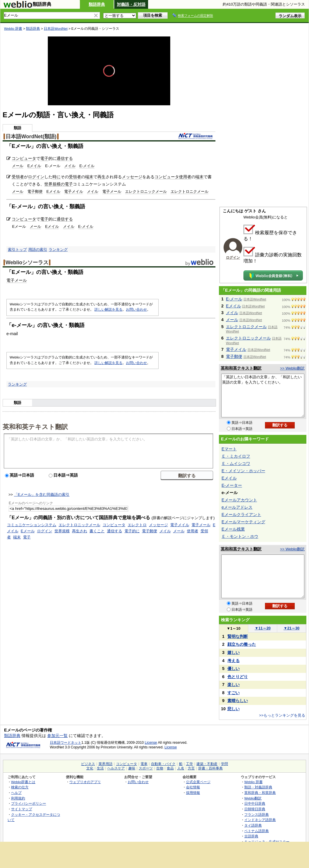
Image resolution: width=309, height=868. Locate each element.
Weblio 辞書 (13, 29)
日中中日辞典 (255, 803)
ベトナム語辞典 (257, 831)
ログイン (36, 177)
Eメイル (34, 166)
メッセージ (132, 177)
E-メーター (232, 485)
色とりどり (238, 677)
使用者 (193, 531)
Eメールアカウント (239, 500)
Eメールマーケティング (243, 522)
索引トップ (17, 250)
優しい (233, 668)
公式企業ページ (198, 782)
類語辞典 (97, 4)
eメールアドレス (237, 507)
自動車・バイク (163, 764)
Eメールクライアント (241, 514)
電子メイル (74, 191)
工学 (189, 764)
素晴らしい (238, 701)
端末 (89, 177)
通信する (65, 158)
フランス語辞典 (257, 814)
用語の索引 (38, 250)
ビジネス (88, 764)
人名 (181, 768)
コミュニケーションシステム (32, 525)
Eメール (28, 531)
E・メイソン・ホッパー (243, 471)
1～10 (233, 628)
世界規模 (62, 531)
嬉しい (233, 652)
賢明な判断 (238, 636)
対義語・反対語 (131, 4)
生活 (100, 768)
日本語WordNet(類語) (31, 136)
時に (57, 177)
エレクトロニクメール (189, 191)
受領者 (18, 177)
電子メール (112, 191)
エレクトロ (137, 525)
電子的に (132, 531)
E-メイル (87, 166)
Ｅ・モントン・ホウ (240, 536)
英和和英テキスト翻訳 (35, 426)
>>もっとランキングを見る (282, 715)
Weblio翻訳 (253, 798)
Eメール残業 (233, 529)
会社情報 (193, 787)
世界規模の (55, 184)
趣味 (132, 768)
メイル (70, 166)
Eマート (229, 449)
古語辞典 (251, 836)
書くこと (97, 531)
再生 (101, 177)
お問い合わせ (136, 309)
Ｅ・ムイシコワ (236, 463)
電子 (44, 158)
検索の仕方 (20, 787)
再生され (80, 531)
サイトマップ (22, 809)
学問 (224, 764)
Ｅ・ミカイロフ (236, 456)
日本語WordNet (56, 29)
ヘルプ (16, 793)
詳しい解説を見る (108, 309)
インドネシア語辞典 (260, 820)
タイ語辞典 (253, 825)
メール (18, 166)
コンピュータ (24, 158)
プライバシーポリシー (29, 803)
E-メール (234, 299)
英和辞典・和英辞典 (260, 793)
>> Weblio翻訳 (292, 368)
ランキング (58, 250)
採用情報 (193, 793)
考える (233, 661)
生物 (160, 768)
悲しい (233, 709)
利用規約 (18, 798)
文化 (90, 768)
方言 (191, 768)
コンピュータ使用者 (173, 177)
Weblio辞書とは (23, 782)
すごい (233, 693)
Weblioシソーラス (27, 262)
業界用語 (106, 764)
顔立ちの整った (242, 644)
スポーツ (146, 768)
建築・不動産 (207, 764)
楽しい (233, 685)
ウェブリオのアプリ (85, 782)
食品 (170, 768)
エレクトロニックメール (146, 191)
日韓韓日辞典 (255, 809)
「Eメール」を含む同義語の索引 (42, 495)
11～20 (263, 628)
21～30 (292, 628)
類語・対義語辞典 (258, 787)
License (151, 743)
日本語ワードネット (66, 743)
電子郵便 (35, 191)
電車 (144, 764)
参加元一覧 (57, 736)
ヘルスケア (116, 768)
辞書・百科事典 (210, 768)
